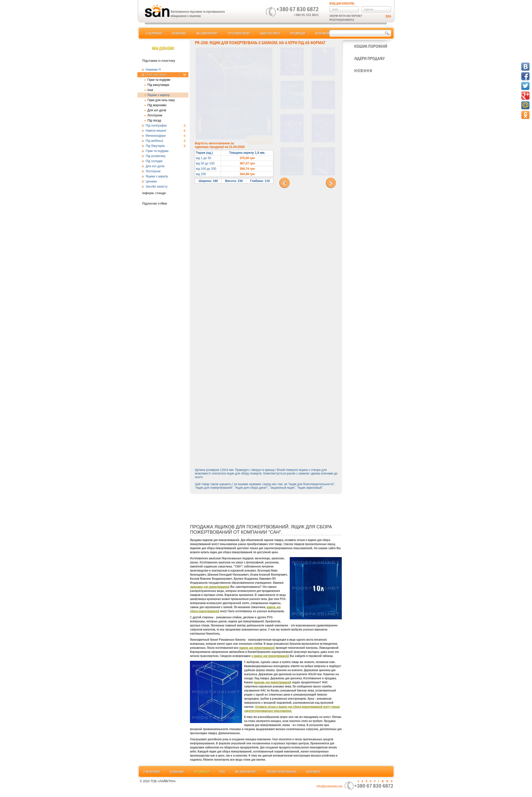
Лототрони (155, 115)
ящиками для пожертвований (210, 587)
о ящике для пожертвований (270, 656)
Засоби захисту (157, 187)
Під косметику (156, 156)
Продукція (298, 33)
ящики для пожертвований (257, 648)
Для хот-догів (157, 110)
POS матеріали (239, 33)
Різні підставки (166, 75)
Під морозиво (157, 105)
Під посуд (154, 120)
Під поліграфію (166, 126)
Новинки (179, 33)
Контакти (322, 33)
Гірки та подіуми (159, 80)
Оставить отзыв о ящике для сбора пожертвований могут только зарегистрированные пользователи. (292, 709)
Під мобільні (166, 141)
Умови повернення (282, 772)
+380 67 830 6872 (297, 9)
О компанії (154, 33)
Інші (150, 90)
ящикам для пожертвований (272, 682)
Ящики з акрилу (159, 95)
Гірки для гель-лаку (161, 100)
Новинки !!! (153, 70)
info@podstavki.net (329, 786)
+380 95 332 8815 (306, 15)
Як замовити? (207, 33)
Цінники (151, 181)
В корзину (259, 140)
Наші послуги (270, 33)
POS (222, 772)
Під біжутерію (166, 146)
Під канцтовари (158, 85)
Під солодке (154, 161)
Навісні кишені (166, 131)
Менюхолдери (166, 136)
